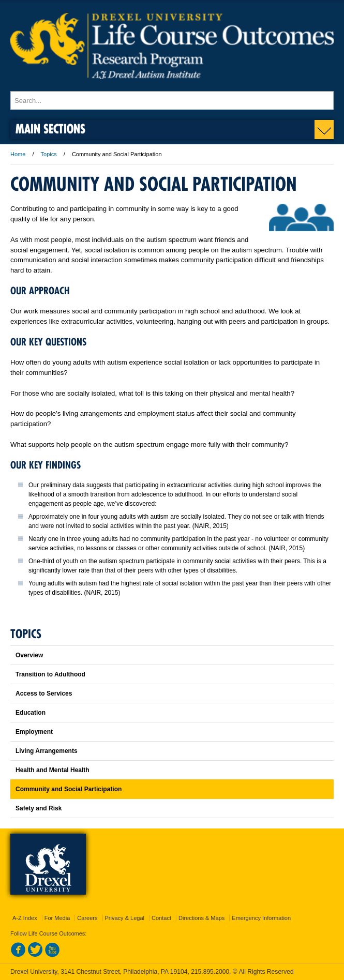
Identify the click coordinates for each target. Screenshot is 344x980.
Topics (49, 154)
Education (31, 713)
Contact (161, 918)
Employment (34, 732)
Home (18, 154)
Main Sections (50, 129)
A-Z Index (25, 918)
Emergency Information (261, 918)
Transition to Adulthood (50, 674)
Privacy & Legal (125, 918)
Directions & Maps (201, 918)
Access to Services (44, 693)
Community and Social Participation (69, 789)
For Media (57, 918)
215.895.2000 (210, 972)
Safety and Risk (39, 808)
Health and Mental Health (53, 770)
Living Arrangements (47, 751)
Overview (29, 655)
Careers (87, 918)
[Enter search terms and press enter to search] (172, 100)
